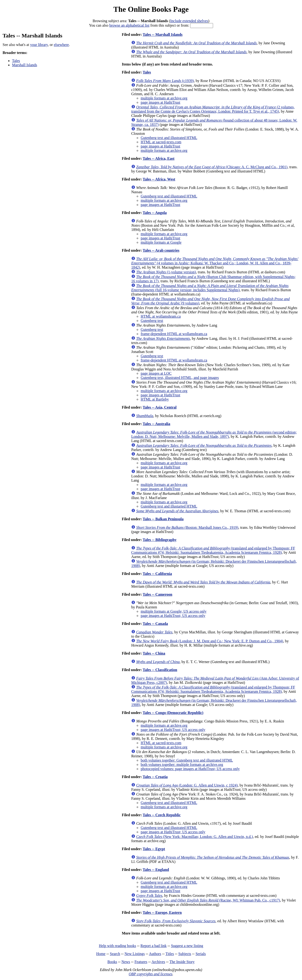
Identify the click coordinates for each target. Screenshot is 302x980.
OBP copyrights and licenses (150, 974)
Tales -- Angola (155, 213)
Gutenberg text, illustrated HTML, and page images (180, 378)
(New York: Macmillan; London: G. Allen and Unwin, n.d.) (194, 837)
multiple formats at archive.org (164, 98)
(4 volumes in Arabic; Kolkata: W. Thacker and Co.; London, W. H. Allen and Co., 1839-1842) (215, 263)
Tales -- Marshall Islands (163, 35)
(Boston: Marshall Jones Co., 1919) (187, 527)
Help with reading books (117, 946)
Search (115, 954)
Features (141, 962)
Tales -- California (157, 574)
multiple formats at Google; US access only (174, 611)
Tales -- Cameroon (157, 594)
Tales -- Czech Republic (162, 815)
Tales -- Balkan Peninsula (163, 519)
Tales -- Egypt (154, 849)
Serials (201, 954)
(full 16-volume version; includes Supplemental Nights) (210, 288)
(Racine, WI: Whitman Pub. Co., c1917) (208, 900)
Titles (170, 954)
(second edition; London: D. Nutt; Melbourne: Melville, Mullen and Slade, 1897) (214, 434)
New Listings (135, 954)
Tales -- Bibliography (160, 540)
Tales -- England (156, 870)
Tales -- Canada (155, 624)
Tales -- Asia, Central (160, 407)
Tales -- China (154, 653)
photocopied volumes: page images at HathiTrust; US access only (190, 769)
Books (112, 962)
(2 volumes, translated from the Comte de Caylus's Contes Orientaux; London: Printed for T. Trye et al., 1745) (213, 109)
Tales (16, 61)
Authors (155, 954)
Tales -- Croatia (155, 777)
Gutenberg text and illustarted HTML (169, 506)
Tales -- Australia (157, 424)
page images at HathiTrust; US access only (173, 616)
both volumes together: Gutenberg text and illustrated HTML (187, 760)
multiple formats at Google (161, 242)
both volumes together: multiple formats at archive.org (182, 765)
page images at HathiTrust (160, 102)
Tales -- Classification (160, 670)
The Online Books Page (151, 9)
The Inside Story (182, 962)
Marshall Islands (25, 65)
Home (101, 954)
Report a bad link (153, 946)
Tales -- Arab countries (161, 250)
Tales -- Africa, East (159, 158)
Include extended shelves (189, 21)
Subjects (185, 954)
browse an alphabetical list (129, 25)
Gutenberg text (152, 321)
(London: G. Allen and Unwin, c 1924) (187, 785)
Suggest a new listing (187, 946)
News (126, 962)
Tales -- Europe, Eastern (162, 912)
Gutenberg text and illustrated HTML (169, 138)
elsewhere (61, 45)
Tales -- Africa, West (159, 179)
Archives (158, 962)
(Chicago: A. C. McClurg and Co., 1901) (212, 167)
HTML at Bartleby (155, 399)
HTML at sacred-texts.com (161, 142)
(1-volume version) (166, 272)
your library (39, 45)
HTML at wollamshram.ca (161, 316)
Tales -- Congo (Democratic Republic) (173, 713)
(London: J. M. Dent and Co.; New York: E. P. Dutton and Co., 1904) (210, 641)
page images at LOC (156, 373)
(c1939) (165, 81)
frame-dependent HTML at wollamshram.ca (174, 334)
